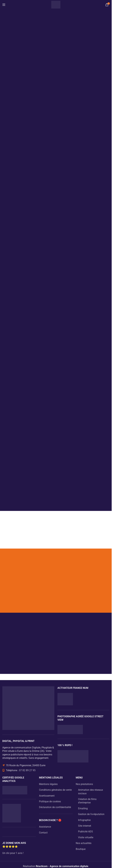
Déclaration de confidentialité (55, 807)
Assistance (45, 827)
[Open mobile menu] (4, 5)
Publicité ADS (85, 832)
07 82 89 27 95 (27, 770)
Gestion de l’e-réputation (91, 814)
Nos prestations (84, 784)
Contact (43, 833)
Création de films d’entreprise (87, 801)
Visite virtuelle (86, 837)
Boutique (81, 849)
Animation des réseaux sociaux (91, 792)
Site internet (85, 826)
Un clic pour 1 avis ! (13, 853)
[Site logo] (56, 4)
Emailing (83, 808)
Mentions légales (48, 784)
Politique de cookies (50, 801)
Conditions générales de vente (55, 790)
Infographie (84, 820)
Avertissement (47, 796)
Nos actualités (84, 843)
